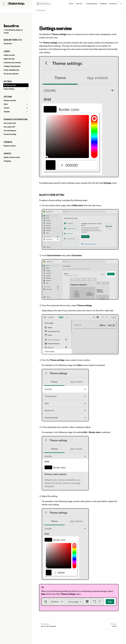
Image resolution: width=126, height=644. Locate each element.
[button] (16, 40)
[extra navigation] (121, 4)
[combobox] (44, 4)
